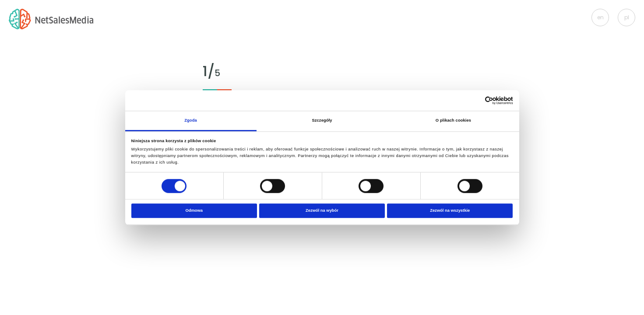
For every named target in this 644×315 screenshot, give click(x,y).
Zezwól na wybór (322, 211)
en (600, 17)
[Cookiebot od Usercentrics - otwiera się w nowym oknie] (474, 100)
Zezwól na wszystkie (450, 211)
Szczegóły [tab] (322, 120)
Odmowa (194, 211)
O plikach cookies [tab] (453, 120)
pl (627, 17)
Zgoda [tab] (191, 120)
